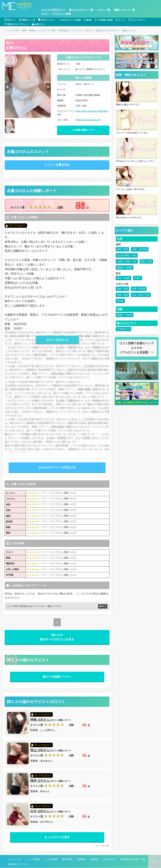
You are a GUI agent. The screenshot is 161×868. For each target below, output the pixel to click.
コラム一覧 (103, 10)
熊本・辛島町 (123, 285)
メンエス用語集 (33, 859)
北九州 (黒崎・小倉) (127, 262)
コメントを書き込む (57, 165)
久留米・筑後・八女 (127, 268)
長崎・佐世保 (139, 296)
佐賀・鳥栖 (122, 302)
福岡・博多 (122, 256)
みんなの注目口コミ (54, 10)
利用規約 (81, 859)
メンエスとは (14, 859)
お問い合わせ (109, 859)
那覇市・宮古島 (125, 322)
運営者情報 (67, 859)
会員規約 (94, 859)
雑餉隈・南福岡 (125, 274)
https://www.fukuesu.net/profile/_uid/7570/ (97, 111)
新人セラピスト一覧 (81, 10)
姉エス (10, 43)
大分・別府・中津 (141, 302)
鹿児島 (120, 308)
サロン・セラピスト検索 (56, 14)
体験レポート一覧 (124, 10)
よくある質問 (51, 859)
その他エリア (123, 336)
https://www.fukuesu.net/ (88, 120)
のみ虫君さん (19, 585)
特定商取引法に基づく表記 (133, 859)
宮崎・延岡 (122, 296)
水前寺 (138, 285)
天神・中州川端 (140, 256)
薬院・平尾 (146, 268)
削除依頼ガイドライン (19, 864)
